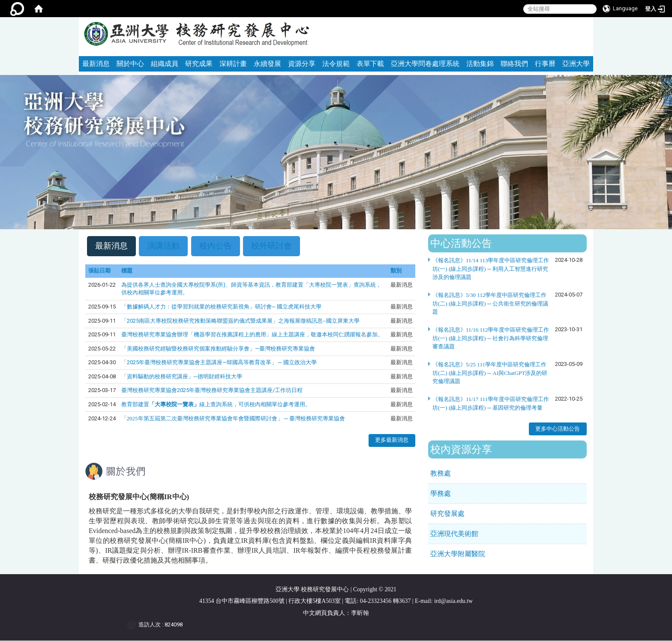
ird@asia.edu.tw (453, 601)
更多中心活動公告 (558, 429)
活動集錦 (480, 64)
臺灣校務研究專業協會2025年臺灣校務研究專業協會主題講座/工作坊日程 (212, 391)
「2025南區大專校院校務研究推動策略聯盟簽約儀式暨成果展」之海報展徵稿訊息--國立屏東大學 (240, 321)
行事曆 (545, 64)
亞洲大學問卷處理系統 (425, 64)
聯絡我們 (514, 64)
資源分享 (302, 64)
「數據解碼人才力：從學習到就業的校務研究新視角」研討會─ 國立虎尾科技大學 (221, 307)
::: (583, 21)
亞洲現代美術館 (454, 534)
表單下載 (370, 64)
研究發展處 (447, 514)
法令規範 (336, 64)
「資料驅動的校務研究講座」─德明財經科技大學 (182, 376)
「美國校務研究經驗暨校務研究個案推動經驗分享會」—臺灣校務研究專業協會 (218, 349)
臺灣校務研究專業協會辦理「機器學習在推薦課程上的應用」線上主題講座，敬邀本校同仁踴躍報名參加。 (252, 335)
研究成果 (199, 64)
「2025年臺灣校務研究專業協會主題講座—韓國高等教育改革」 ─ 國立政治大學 (219, 363)
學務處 (441, 493)
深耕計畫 (233, 64)
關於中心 (130, 64)
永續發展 (267, 64)
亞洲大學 (576, 64)
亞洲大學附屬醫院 (458, 554)
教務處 (441, 473)
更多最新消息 (392, 440)
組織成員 (165, 64)
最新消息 (96, 64)
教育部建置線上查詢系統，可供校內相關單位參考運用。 (216, 405)
